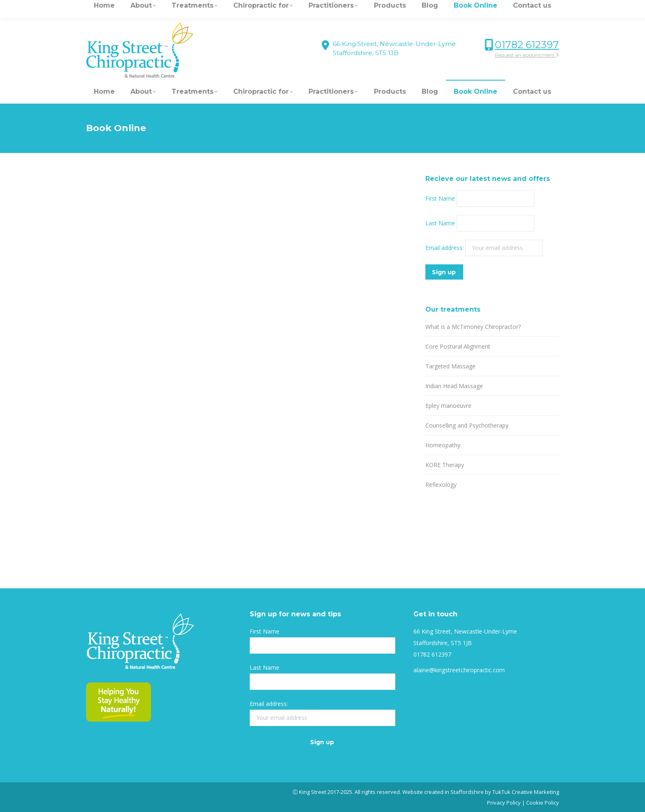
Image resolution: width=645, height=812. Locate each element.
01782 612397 (527, 45)
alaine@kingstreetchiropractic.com (459, 670)
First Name (440, 198)
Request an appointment (527, 55)
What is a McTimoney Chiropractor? (473, 327)
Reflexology (441, 485)
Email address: (445, 248)
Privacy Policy (504, 803)
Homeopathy (443, 445)
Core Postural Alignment (458, 346)
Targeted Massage (450, 366)
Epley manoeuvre (448, 406)
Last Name (440, 223)
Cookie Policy (543, 803)
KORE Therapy (445, 465)
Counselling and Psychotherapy (467, 425)
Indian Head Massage (454, 386)
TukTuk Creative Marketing (526, 792)
